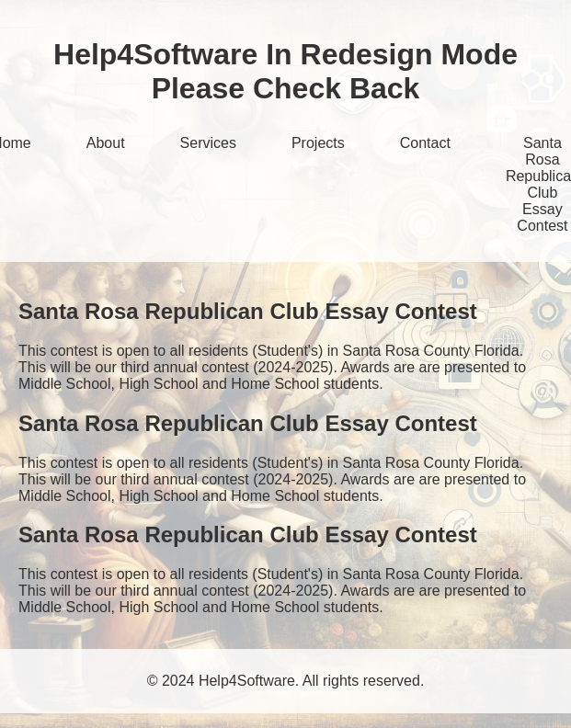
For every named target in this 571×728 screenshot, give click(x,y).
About (106, 143)
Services (208, 143)
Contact (425, 143)
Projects (318, 143)
